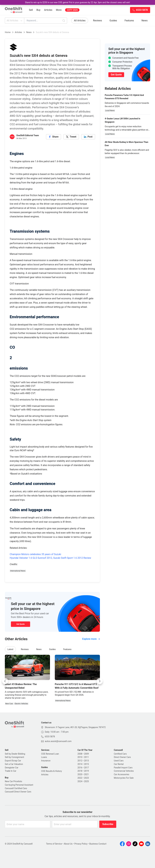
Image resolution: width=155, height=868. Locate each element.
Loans (44, 757)
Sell (31, 10)
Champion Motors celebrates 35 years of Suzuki (35, 554)
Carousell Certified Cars (16, 788)
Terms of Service (54, 844)
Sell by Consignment (14, 757)
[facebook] (54, 137)
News (145, 21)
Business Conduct (98, 844)
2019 (86, 771)
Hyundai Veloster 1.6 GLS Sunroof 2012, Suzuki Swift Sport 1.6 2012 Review (50, 558)
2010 (80, 757)
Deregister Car (12, 768)
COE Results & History (52, 771)
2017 (86, 768)
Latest (10, 649)
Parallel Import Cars (123, 768)
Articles (48, 10)
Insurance (46, 761)
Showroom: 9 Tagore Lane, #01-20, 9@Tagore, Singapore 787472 (75, 727)
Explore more (91, 639)
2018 (80, 771)
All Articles (15, 21)
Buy (38, 10)
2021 (86, 774)
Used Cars (119, 761)
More (59, 10)
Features (129, 21)
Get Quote (20, 624)
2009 (86, 754)
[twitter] (71, 137)
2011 (86, 757)
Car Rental (119, 764)
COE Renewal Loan (50, 754)
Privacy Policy (81, 844)
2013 (86, 761)
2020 (80, 774)
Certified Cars (120, 754)
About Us (68, 844)
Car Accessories (121, 774)
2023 (86, 778)
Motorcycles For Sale (124, 778)
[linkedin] (88, 137)
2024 (80, 781)
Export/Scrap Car (13, 761)
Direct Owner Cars (122, 757)
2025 (86, 781)
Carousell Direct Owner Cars (18, 792)
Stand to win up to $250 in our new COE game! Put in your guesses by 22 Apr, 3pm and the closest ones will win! (77, 2)
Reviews (98, 21)
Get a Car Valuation (14, 764)
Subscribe (108, 824)
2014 (80, 764)
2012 (80, 761)
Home (8, 32)
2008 (80, 754)
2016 (80, 768)
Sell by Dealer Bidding (15, 754)
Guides (113, 21)
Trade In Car (11, 771)
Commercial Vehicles (124, 771)
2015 (86, 764)
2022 (80, 778)
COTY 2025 (72, 10)
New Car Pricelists (13, 781)
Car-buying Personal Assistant (19, 785)
